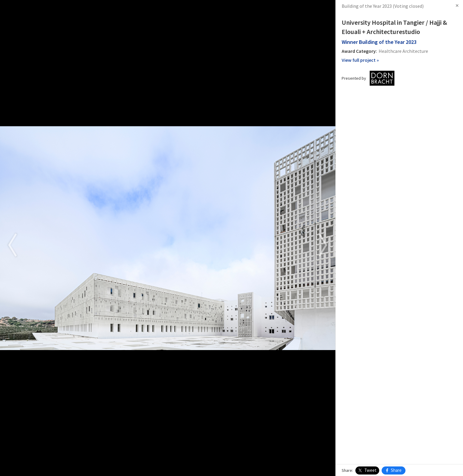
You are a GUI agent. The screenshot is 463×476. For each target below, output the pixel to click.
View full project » (360, 60)
